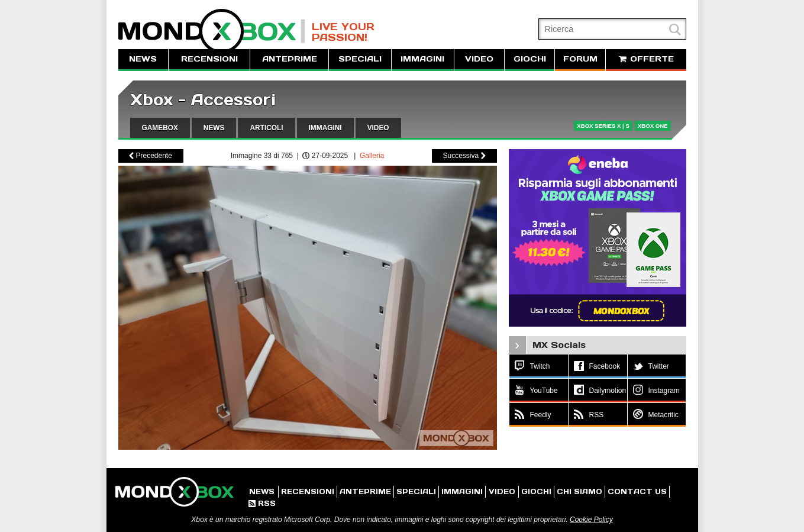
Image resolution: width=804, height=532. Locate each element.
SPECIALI (360, 59)
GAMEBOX (160, 128)
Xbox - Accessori (203, 100)
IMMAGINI (422, 59)
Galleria (372, 156)
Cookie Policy (591, 520)
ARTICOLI (266, 128)
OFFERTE (646, 59)
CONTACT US (637, 491)
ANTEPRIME (290, 59)
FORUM (580, 59)
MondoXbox (212, 31)
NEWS (143, 59)
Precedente (151, 156)
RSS (262, 503)
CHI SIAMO (579, 491)
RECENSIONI (209, 59)
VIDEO (479, 59)
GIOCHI (530, 59)
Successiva (464, 156)
